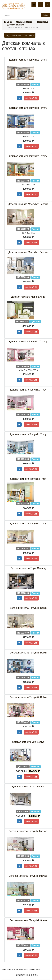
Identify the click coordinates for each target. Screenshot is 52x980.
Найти (45, 15)
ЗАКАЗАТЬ (31, 98)
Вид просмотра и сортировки (20, 35)
